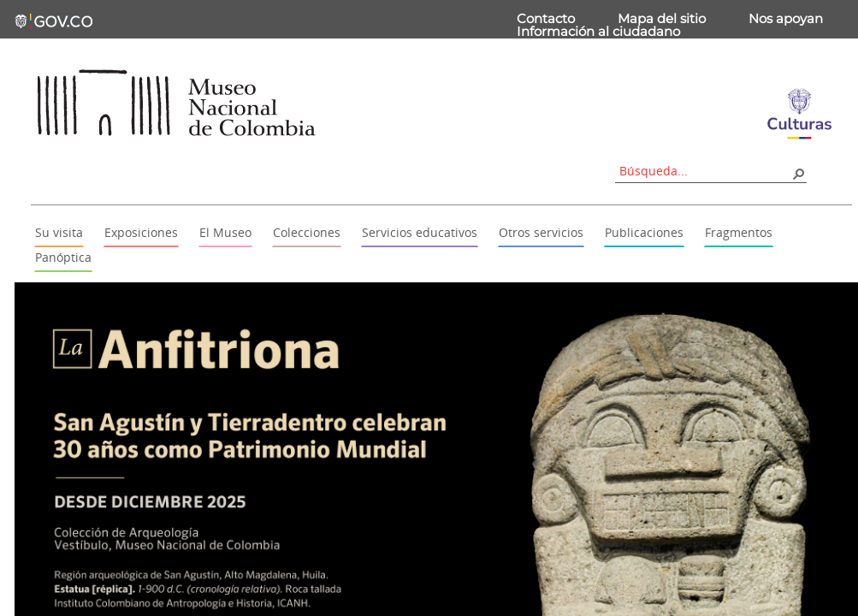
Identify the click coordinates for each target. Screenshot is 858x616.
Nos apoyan (786, 18)
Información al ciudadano (598, 31)
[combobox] (705, 171)
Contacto (546, 18)
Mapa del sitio (662, 18)
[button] (798, 173)
